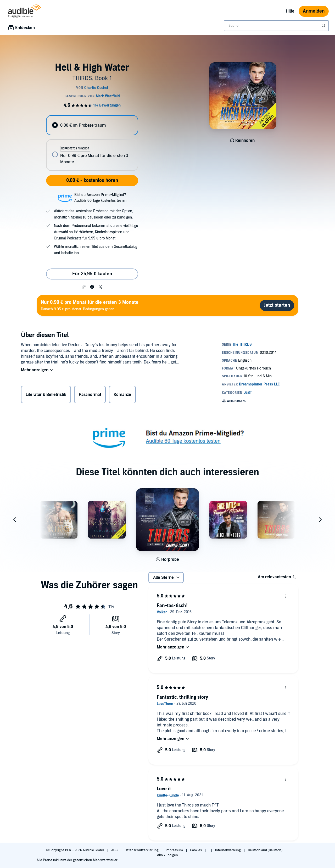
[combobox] (276, 26)
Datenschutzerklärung (142, 850)
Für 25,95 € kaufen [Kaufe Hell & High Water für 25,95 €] (92, 274)
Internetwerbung (228, 850)
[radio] (92, 125)
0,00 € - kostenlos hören (92, 180)
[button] (84, 287)
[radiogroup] (92, 143)
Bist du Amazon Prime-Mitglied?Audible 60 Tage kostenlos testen (100, 198)
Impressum (175, 850)
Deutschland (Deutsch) (266, 850)
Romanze (122, 395)
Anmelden (314, 11)
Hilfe (290, 11)
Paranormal (90, 395)
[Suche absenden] (324, 26)
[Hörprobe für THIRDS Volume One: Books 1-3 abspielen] (168, 559)
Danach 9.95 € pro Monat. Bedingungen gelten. (90, 305)
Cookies (196, 850)
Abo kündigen (167, 855)
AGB (115, 850)
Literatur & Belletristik (46, 395)
